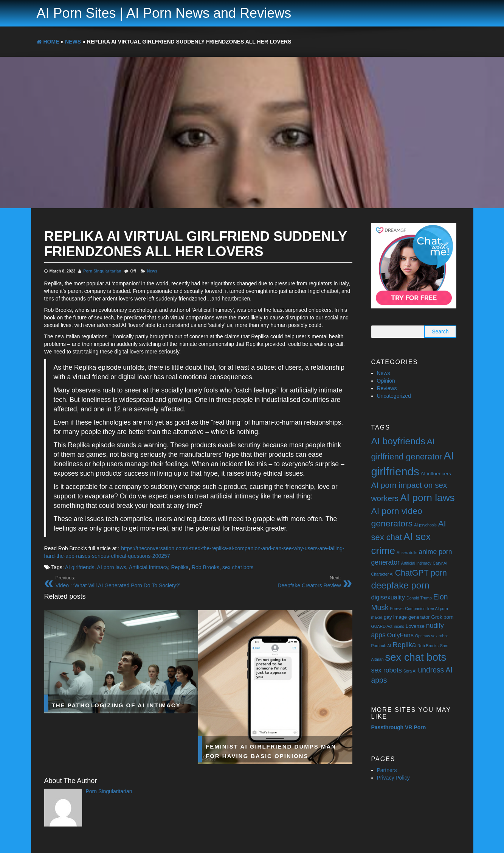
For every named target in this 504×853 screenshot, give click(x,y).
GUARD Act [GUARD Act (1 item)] (382, 626)
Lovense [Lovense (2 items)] (415, 626)
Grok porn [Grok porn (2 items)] (443, 617)
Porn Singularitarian (102, 271)
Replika (180, 567)
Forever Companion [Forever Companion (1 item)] (408, 609)
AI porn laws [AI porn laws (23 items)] (427, 498)
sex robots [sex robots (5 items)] (387, 670)
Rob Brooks (205, 567)
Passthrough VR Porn (399, 727)
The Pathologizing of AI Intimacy (116, 705)
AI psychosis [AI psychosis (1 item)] (425, 525)
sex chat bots (238, 567)
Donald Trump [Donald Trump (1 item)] (419, 598)
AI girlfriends (80, 567)
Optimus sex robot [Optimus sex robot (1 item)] (431, 636)
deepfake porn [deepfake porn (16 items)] (400, 585)
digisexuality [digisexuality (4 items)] (388, 597)
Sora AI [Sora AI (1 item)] (410, 671)
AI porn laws (112, 567)
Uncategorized (394, 396)
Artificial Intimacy (149, 567)
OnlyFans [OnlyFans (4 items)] (400, 635)
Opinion (386, 381)
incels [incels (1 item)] (399, 626)
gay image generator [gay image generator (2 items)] (407, 617)
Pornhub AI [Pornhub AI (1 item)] (381, 646)
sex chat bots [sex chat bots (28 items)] (416, 657)
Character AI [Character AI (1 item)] (382, 574)
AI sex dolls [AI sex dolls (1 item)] (407, 553)
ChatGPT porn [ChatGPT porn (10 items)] (421, 573)
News (152, 271)
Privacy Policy (393, 778)
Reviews (387, 388)
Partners (387, 770)
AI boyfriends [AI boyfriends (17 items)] (398, 441)
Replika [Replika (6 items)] (404, 645)
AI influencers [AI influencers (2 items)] (436, 474)
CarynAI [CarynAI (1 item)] (440, 563)
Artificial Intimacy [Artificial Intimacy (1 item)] (416, 563)
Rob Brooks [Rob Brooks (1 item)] (428, 646)
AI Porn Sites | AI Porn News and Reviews (164, 13)
